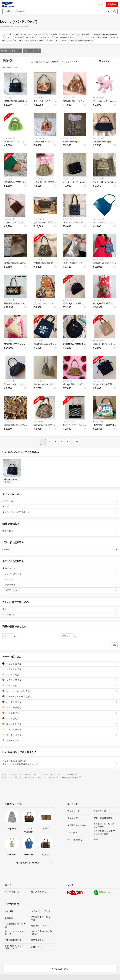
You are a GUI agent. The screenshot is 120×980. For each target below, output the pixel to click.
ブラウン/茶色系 (60, 680)
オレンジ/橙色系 (60, 724)
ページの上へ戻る (60, 969)
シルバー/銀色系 (60, 729)
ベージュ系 (60, 686)
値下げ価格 (60, 531)
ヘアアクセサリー (61, 590)
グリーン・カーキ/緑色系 (60, 691)
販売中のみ (37, 62)
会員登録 (112, 4)
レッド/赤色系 (60, 718)
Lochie (60, 550)
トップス (61, 579)
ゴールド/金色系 (60, 735)
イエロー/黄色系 (60, 707)
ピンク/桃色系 (60, 713)
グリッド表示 (69, 62)
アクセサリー (61, 585)
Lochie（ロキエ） (11, 51)
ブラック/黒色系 (60, 664)
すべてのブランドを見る (28, 863)
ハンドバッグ (32, 51)
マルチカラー (60, 740)
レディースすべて (61, 574)
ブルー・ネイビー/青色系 (60, 696)
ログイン (99, 4)
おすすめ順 (52, 62)
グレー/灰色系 (60, 675)
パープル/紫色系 (60, 702)
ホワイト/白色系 (60, 669)
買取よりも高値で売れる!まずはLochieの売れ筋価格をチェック (60, 762)
